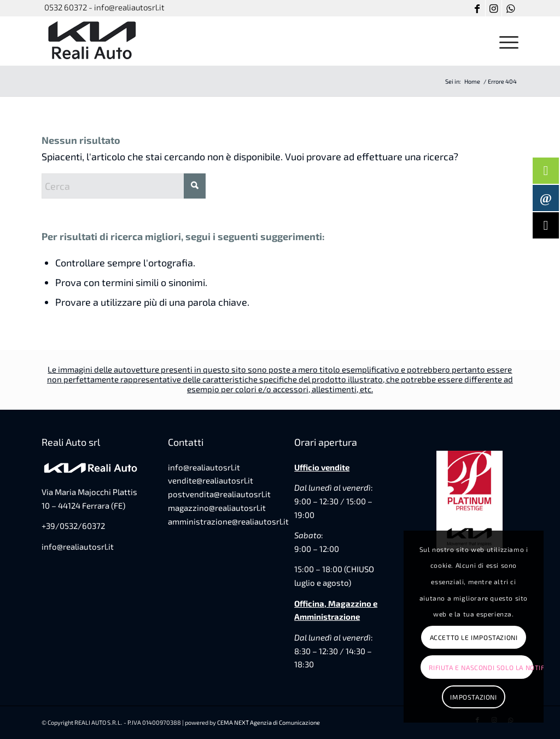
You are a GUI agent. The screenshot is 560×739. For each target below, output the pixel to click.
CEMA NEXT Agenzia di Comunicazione (269, 722)
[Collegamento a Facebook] (477, 8)
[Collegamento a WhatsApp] (510, 8)
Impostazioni (473, 697)
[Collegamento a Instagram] (494, 8)
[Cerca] (124, 186)
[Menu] (505, 41)
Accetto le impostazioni (474, 637)
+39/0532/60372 (73, 526)
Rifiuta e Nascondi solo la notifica (481, 667)
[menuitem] (505, 41)
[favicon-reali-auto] (93, 41)
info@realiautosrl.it (78, 546)
